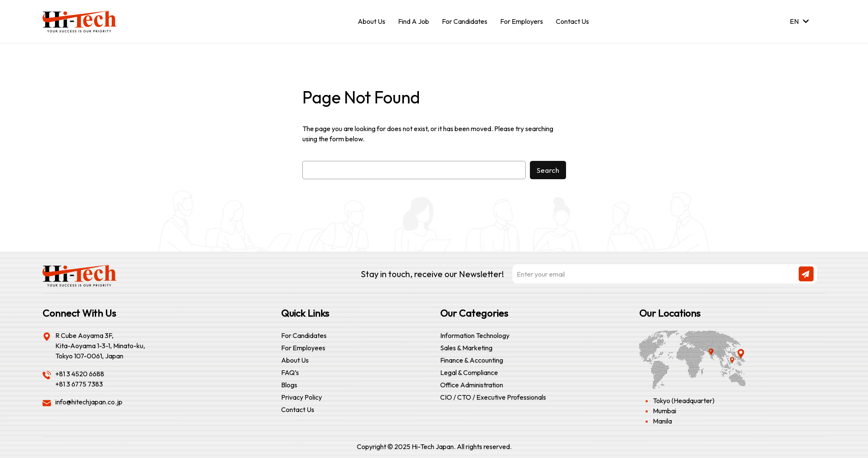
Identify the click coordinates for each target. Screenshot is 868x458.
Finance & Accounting (472, 360)
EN (799, 21)
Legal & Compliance (469, 372)
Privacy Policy (302, 397)
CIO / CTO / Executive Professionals (493, 397)
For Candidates (465, 21)
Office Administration (472, 385)
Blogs (289, 385)
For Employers (522, 21)
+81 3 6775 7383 (79, 384)
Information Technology (475, 335)
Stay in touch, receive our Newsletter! (589, 274)
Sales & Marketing (466, 348)
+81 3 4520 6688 (80, 374)
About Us (371, 21)
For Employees (303, 348)
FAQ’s (290, 372)
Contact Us (572, 21)
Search (548, 170)
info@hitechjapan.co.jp (89, 402)
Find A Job (414, 21)
